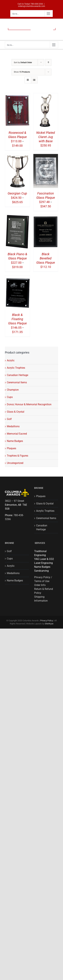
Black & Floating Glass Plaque (17, 319)
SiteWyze (49, 624)
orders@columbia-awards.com (32, 6)
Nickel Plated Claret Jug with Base (46, 137)
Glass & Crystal (16, 412)
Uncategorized (15, 463)
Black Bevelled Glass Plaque (46, 258)
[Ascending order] (48, 62)
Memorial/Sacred (17, 434)
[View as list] (34, 80)
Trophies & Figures (17, 456)
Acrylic (11, 360)
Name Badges (15, 441)
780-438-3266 (37, 4)
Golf (9, 419)
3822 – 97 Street (14, 501)
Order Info (40, 585)
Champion (13, 390)
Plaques (11, 448)
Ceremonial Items (17, 382)
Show (22, 72)
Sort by (23, 63)
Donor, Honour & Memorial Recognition (29, 404)
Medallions (13, 426)
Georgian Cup (17, 193)
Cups (10, 397)
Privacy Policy (47, 621)
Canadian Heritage (17, 375)
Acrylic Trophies (16, 368)
